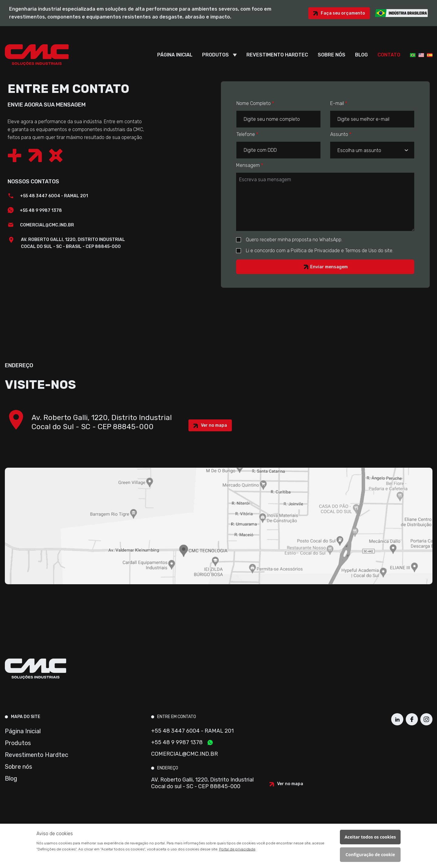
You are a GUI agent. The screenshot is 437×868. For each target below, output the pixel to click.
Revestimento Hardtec (277, 55)
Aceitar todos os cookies (370, 837)
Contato (389, 55)
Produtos (215, 55)
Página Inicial (175, 55)
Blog (361, 55)
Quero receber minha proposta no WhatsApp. (289, 240)
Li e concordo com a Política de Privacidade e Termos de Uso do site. (315, 251)
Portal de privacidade (237, 849)
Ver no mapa (214, 425)
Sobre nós (332, 55)
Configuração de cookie (370, 854)
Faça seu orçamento (343, 13)
